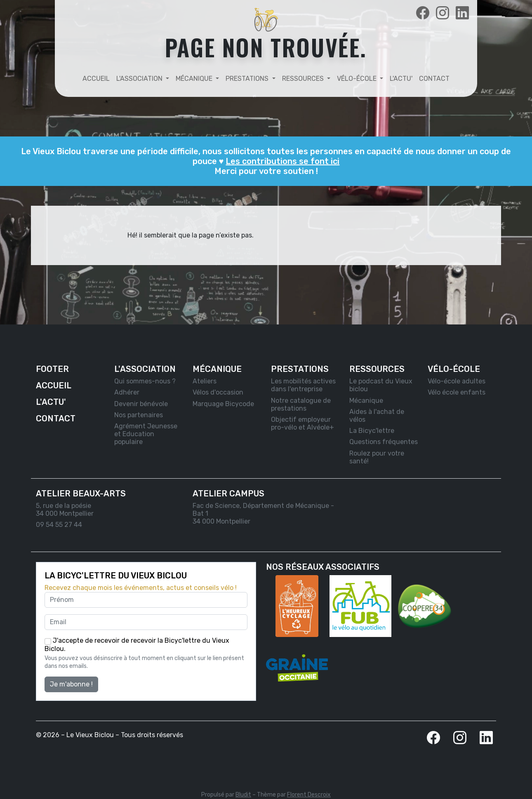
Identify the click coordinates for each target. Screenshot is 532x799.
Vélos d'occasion (218, 392)
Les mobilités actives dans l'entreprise (303, 385)
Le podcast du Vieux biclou (381, 385)
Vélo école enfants (457, 392)
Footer (52, 369)
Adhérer (127, 392)
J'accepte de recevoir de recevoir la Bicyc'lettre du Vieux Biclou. (137, 645)
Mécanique (366, 401)
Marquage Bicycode (223, 404)
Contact (434, 79)
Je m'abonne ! (71, 684)
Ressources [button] (304, 79)
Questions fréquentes (384, 442)
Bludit (243, 795)
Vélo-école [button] (358, 79)
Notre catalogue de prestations (301, 404)
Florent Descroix (309, 795)
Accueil (96, 79)
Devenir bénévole (141, 404)
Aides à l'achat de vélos (377, 416)
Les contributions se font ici (282, 161)
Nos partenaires (139, 415)
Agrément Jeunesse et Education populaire (146, 434)
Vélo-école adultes (457, 381)
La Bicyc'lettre (372, 431)
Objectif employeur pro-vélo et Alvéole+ (302, 423)
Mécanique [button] (195, 79)
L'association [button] (140, 79)
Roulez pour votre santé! (377, 457)
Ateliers (205, 381)
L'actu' (401, 79)
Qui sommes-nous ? (145, 381)
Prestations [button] (248, 79)
